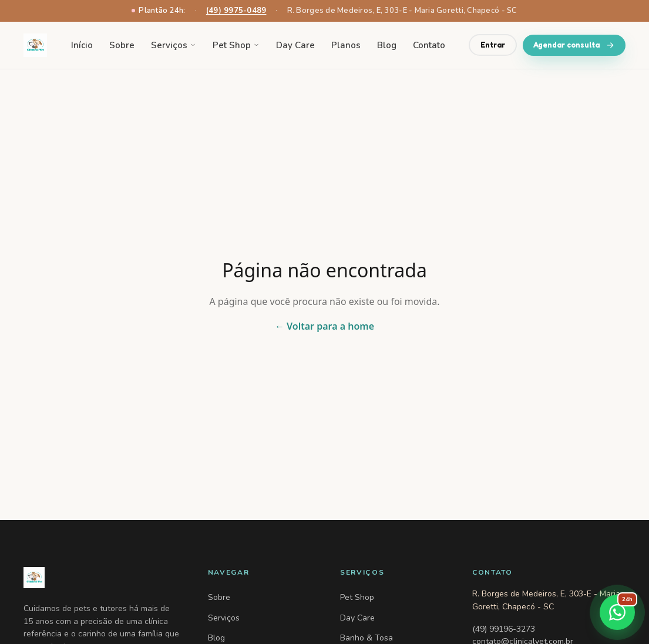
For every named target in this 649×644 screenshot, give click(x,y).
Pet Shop (236, 45)
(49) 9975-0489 (236, 11)
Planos (346, 45)
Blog (387, 45)
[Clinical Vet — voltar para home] (35, 45)
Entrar (493, 45)
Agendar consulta (574, 45)
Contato (429, 45)
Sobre (122, 45)
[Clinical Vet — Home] (102, 578)
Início (82, 45)
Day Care (295, 45)
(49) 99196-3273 (504, 629)
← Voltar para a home (324, 326)
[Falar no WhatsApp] (617, 612)
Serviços (174, 45)
